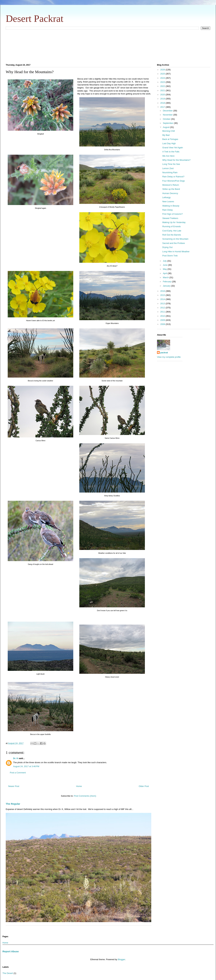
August (167, 127)
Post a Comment (18, 773)
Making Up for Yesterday (174, 222)
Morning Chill (168, 131)
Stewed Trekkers (170, 218)
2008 (163, 324)
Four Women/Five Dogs (173, 181)
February (167, 282)
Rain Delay (167, 210)
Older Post (144, 786)
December (168, 111)
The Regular (13, 804)
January (167, 286)
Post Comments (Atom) (85, 796)
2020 (163, 95)
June (166, 265)
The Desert (8, 973)
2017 (163, 107)
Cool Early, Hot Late (172, 231)
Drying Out (167, 247)
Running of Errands (171, 226)
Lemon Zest (168, 168)
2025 (163, 74)
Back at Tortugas (170, 139)
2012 (163, 308)
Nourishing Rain (170, 172)
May (165, 269)
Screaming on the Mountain (175, 239)
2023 (163, 82)
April (165, 273)
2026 (163, 70)
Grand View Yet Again (173, 148)
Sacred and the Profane (173, 243)
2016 (163, 291)
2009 (163, 320)
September (168, 123)
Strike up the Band (171, 189)
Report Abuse (11, 951)
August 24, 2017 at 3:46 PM (26, 766)
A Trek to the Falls (171, 152)
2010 (163, 316)
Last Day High (169, 143)
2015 (163, 295)
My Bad (166, 135)
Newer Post (14, 786)
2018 (163, 103)
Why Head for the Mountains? (176, 160)
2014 (163, 299)
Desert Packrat (35, 19)
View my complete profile (169, 357)
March (166, 277)
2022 (163, 86)
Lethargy (166, 197)
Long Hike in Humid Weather (176, 252)
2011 (163, 312)
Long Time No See (171, 164)
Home (79, 786)
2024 (163, 78)
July (165, 261)
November (168, 115)
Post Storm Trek (170, 256)
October (167, 119)
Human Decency (170, 193)
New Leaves (168, 201)
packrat (164, 353)
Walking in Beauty (171, 206)
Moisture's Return (171, 185)
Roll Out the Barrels (172, 235)
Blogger (121, 959)
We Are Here (168, 156)
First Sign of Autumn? (172, 214)
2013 (163, 304)
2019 (163, 99)
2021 (163, 90)
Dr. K (16, 758)
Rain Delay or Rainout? (173, 177)
